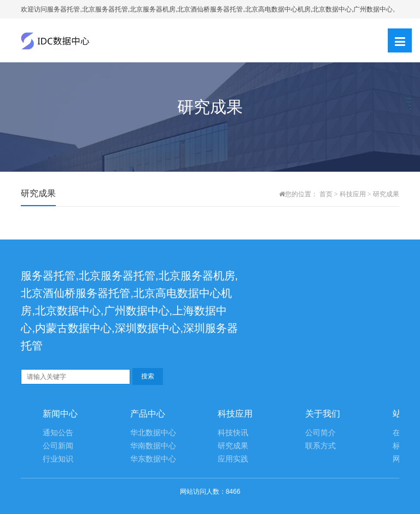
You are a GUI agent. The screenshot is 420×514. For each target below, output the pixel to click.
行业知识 (58, 459)
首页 (326, 194)
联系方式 (320, 446)
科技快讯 (233, 433)
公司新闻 (58, 446)
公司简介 (320, 433)
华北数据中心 (153, 433)
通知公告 (58, 433)
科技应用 (353, 194)
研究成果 (386, 194)
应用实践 (233, 459)
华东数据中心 (153, 459)
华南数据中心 (153, 446)
